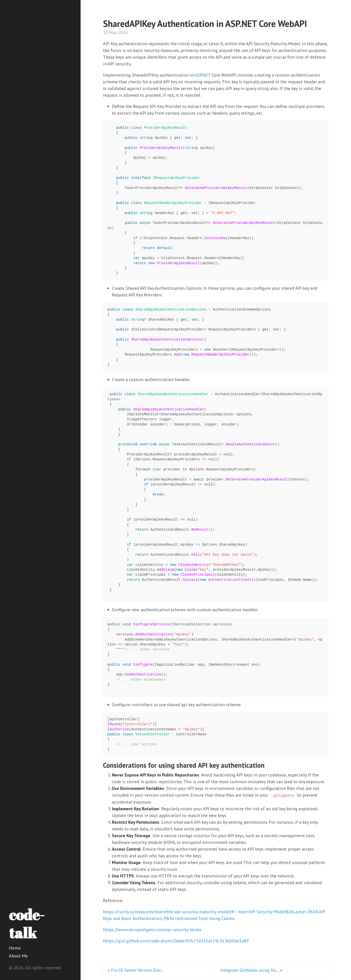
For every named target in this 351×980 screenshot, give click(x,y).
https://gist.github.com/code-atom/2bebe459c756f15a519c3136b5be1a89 (176, 941)
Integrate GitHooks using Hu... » (251, 970)
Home (15, 948)
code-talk (27, 924)
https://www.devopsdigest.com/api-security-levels (152, 930)
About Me (18, 956)
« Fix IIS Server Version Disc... (136, 970)
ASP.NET (202, 75)
